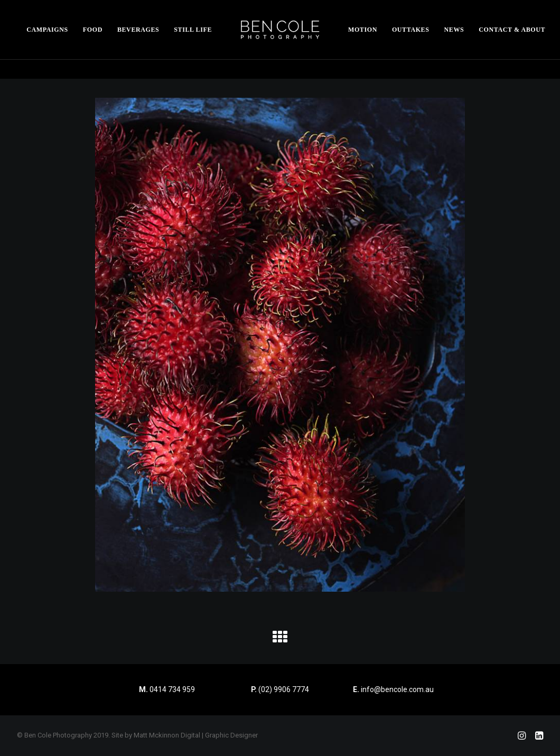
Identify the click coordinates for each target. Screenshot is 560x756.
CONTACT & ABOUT (512, 30)
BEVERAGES (138, 30)
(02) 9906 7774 (284, 689)
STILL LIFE (193, 30)
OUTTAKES (411, 30)
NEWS (454, 30)
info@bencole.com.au (393, 689)
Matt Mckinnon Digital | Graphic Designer (196, 735)
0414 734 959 (172, 689)
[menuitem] (47, 30)
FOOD (93, 30)
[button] (280, 641)
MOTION (363, 30)
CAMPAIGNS (47, 30)
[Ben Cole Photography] (280, 30)
